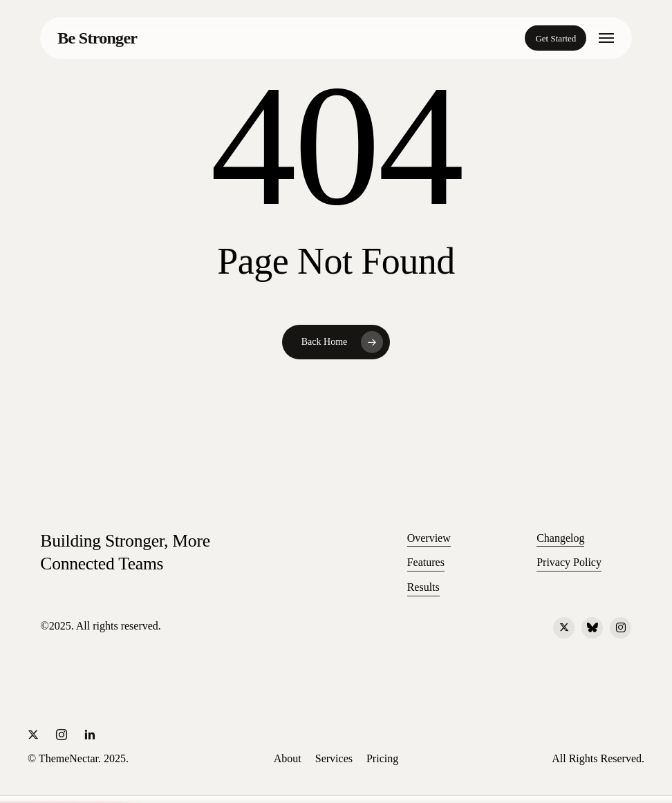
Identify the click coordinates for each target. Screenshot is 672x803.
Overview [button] (429, 538)
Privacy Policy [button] (569, 562)
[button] (606, 38)
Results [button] (423, 587)
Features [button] (426, 562)
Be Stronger (97, 38)
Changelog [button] (560, 538)
